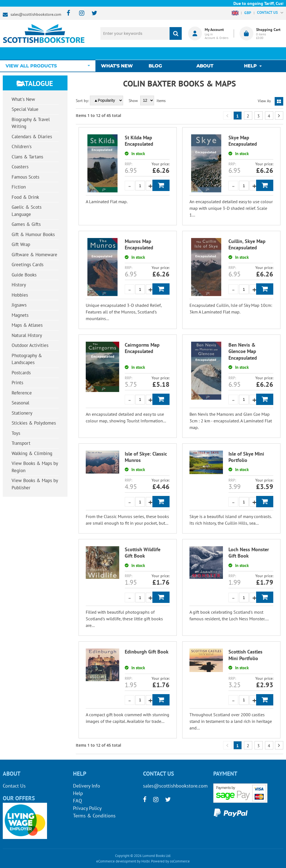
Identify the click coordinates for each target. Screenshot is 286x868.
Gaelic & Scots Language (27, 211)
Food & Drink (25, 197)
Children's (22, 147)
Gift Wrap (21, 244)
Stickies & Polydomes (34, 423)
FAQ (77, 801)
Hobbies (20, 295)
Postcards (21, 373)
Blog (157, 53)
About (205, 53)
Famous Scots (25, 177)
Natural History (27, 335)
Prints (17, 383)
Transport (21, 443)
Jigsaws (19, 305)
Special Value (25, 109)
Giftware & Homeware (34, 255)
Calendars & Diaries (32, 137)
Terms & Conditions (94, 816)
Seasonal (20, 403)
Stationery (22, 413)
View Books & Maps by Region (35, 467)
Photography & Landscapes (27, 359)
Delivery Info (87, 786)
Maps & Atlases (27, 325)
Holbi (145, 861)
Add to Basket (161, 185)
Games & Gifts (26, 224)
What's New (120, 53)
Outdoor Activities (30, 345)
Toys (16, 433)
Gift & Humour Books (33, 234)
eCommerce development (116, 861)
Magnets (20, 315)
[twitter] (92, 13)
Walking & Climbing (32, 453)
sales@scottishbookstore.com (36, 14)
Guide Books (24, 275)
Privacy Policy (87, 808)
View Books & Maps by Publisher (35, 484)
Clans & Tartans (27, 157)
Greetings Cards (28, 265)
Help (78, 793)
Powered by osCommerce (170, 861)
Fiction (19, 187)
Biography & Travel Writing (31, 123)
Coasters (20, 167)
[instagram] (79, 13)
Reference (22, 393)
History (19, 285)
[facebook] (67, 13)
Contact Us (14, 786)
